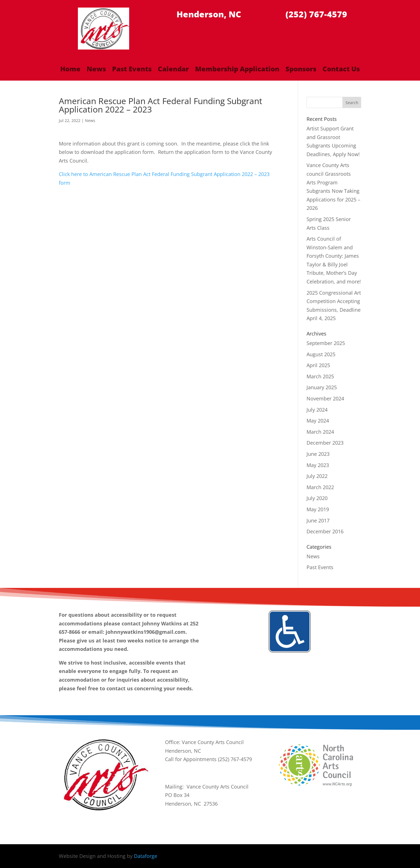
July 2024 (317, 410)
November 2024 (325, 398)
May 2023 (318, 465)
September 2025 (326, 343)
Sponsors (301, 70)
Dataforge (146, 856)
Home (70, 70)
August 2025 (321, 354)
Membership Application (237, 70)
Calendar (173, 70)
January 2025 (322, 387)
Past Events (132, 70)
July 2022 (317, 476)
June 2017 (318, 520)
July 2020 (317, 498)
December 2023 (325, 443)
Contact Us (341, 70)
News (96, 70)
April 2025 (318, 365)
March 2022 (320, 487)
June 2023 (318, 454)
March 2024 (320, 432)
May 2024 (318, 421)
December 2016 (325, 531)
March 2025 (320, 376)
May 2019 (318, 509)
